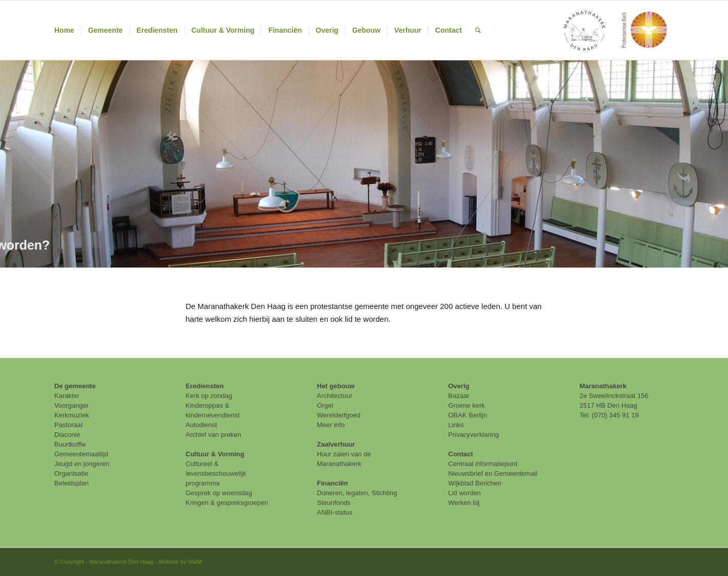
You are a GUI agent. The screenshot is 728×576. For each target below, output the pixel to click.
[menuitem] (64, 30)
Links (456, 425)
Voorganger (71, 405)
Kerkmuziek (72, 415)
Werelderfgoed (339, 415)
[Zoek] (478, 30)
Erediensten (205, 386)
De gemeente (75, 386)
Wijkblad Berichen (475, 483)
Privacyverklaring (474, 435)
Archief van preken (213, 435)
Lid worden (465, 493)
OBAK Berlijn (468, 415)
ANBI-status (335, 512)
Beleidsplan (71, 483)
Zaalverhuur (336, 444)
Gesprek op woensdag (219, 493)
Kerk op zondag (209, 396)
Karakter (67, 396)
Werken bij (464, 503)
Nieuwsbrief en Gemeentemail (493, 473)
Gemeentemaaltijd (81, 454)
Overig (459, 386)
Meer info (331, 425)
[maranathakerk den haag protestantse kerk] (614, 30)
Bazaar (459, 396)
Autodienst (201, 425)
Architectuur (335, 396)
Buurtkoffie (70, 444)
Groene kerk (467, 405)
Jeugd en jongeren (82, 464)
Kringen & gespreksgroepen (227, 503)
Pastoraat (69, 425)
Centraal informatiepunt (483, 464)
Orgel (325, 405)
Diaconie (67, 435)
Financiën (333, 483)
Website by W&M (180, 562)
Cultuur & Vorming (215, 454)
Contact (461, 454)
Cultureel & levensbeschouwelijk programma (216, 473)
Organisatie (71, 473)
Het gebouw (336, 386)
